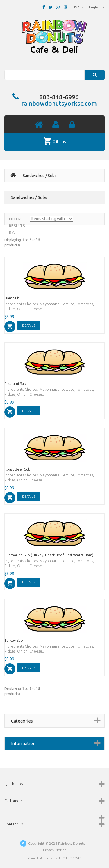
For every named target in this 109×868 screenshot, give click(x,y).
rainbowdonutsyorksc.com (59, 103)
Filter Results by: (17, 226)
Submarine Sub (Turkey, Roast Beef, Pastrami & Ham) (49, 555)
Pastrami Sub (15, 383)
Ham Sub (12, 298)
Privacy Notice (55, 850)
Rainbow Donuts (72, 843)
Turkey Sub (14, 640)
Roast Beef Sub (17, 469)
